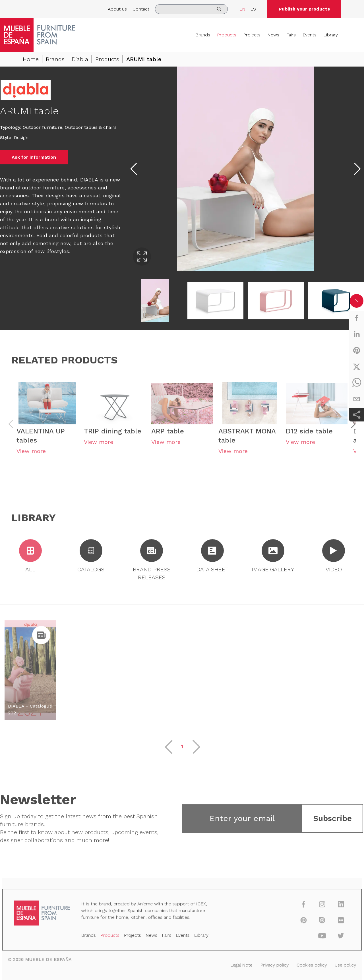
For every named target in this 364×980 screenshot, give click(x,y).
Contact (141, 9)
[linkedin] (357, 334)
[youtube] (315, 936)
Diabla (80, 59)
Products (227, 35)
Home (31, 59)
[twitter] (357, 367)
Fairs (291, 35)
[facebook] (357, 318)
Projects (252, 35)
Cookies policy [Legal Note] (305, 964)
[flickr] (332, 922)
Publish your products (304, 9)
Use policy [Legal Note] (337, 964)
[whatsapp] (357, 383)
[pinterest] (357, 350)
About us (117, 9)
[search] (191, 9)
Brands (203, 35)
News (273, 35)
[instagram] (315, 907)
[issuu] (315, 922)
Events (310, 35)
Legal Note (238, 964)
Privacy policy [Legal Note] (270, 964)
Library (331, 35)
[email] (357, 399)
